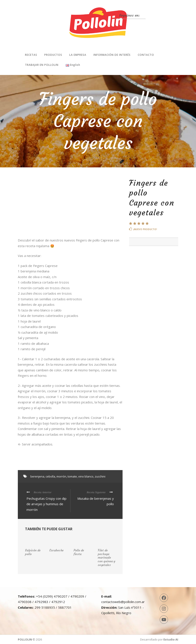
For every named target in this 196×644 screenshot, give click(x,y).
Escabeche (56, 550)
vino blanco (86, 476)
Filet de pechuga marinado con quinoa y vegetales (107, 558)
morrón (61, 476)
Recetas (31, 55)
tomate (72, 476)
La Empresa (78, 55)
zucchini (100, 476)
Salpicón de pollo (33, 552)
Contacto (146, 55)
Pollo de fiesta (79, 552)
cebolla (50, 476)
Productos (53, 55)
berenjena (37, 476)
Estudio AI (171, 639)
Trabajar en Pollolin (42, 65)
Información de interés (112, 55)
